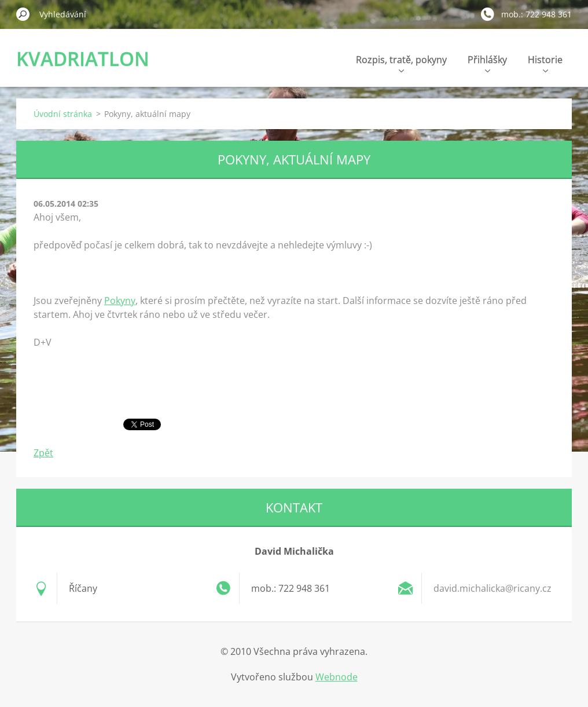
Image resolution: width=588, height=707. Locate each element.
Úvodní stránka (63, 114)
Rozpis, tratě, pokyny (401, 63)
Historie (545, 63)
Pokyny (120, 301)
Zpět (43, 453)
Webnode (337, 677)
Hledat (23, 14)
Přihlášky (487, 63)
